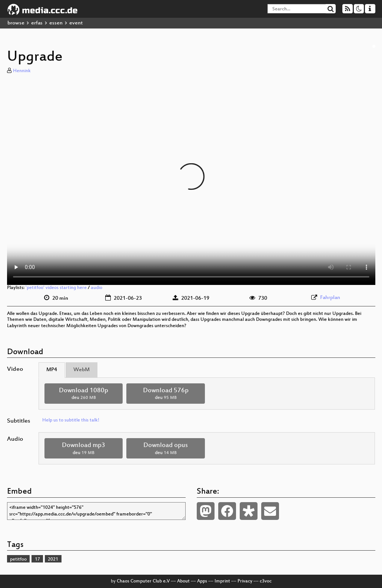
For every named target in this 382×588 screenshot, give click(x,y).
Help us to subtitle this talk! (71, 420)
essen (56, 23)
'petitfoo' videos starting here (56, 288)
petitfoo (18, 560)
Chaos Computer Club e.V (143, 581)
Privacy (245, 581)
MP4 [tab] (52, 370)
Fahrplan (330, 298)
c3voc (266, 581)
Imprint (222, 581)
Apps (202, 581)
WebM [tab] (82, 370)
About (183, 581)
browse (16, 23)
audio (97, 288)
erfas (37, 23)
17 (37, 560)
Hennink (22, 71)
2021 (53, 560)
